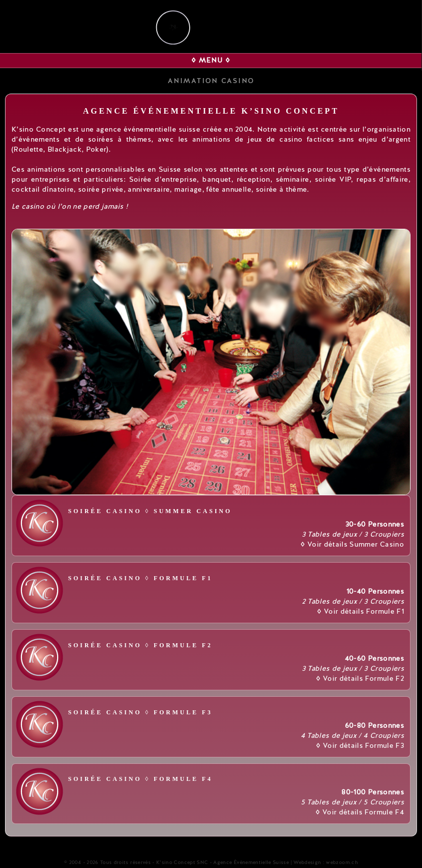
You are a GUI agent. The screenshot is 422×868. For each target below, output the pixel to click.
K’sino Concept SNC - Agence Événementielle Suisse (223, 862)
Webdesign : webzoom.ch (326, 862)
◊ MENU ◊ (211, 60)
